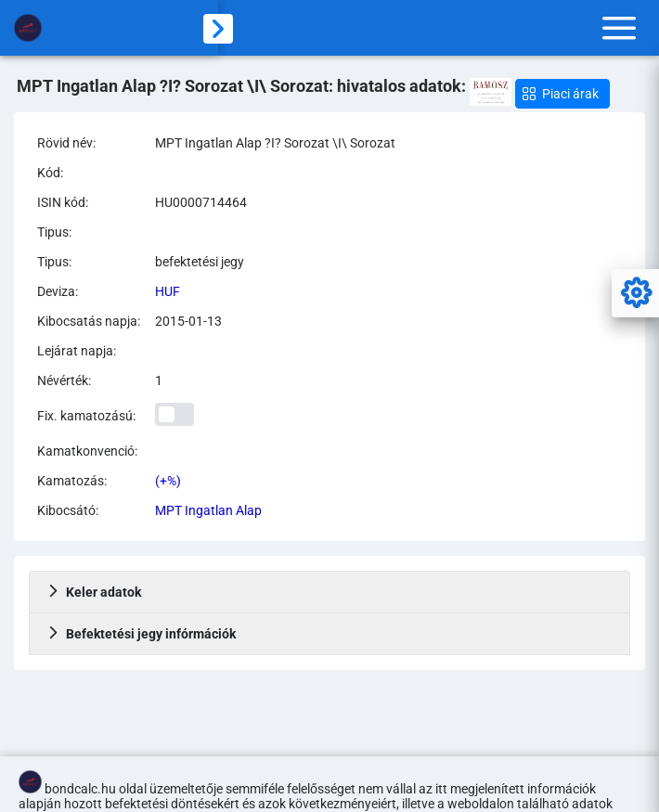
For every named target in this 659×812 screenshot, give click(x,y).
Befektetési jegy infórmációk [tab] (141, 634)
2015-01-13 (188, 321)
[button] (562, 94)
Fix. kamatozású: (86, 416)
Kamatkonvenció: (87, 451)
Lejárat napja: (77, 351)
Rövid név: (66, 143)
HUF (168, 291)
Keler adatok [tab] (94, 592)
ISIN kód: (63, 202)
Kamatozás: (72, 481)
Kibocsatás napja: (89, 321)
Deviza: (58, 291)
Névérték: (64, 380)
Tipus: (54, 232)
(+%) (168, 481)
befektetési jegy (200, 262)
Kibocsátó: (68, 510)
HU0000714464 (201, 202)
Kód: (50, 173)
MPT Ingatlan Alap (208, 510)
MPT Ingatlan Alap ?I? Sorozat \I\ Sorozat (275, 143)
